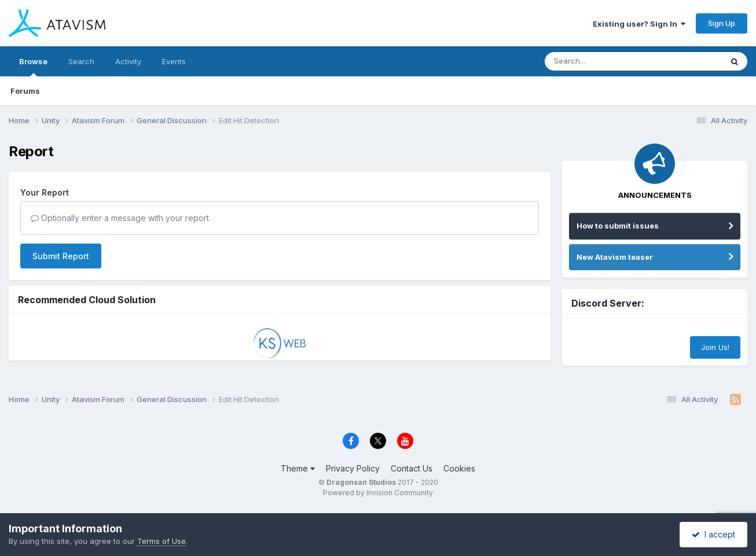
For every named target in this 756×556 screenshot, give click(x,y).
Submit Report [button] (61, 256)
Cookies (459, 468)
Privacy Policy (353, 468)
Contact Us (412, 468)
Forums (25, 91)
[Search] (602, 61)
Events (174, 61)
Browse (33, 67)
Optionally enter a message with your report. (121, 218)
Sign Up (722, 23)
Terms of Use (162, 541)
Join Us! (715, 347)
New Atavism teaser (615, 257)
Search (81, 61)
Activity (128, 61)
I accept (713, 534)
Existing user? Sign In (639, 24)
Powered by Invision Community (378, 493)
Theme (298, 468)
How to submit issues (618, 226)
